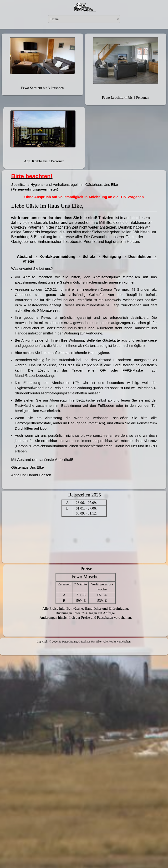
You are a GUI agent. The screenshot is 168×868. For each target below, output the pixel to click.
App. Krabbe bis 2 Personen (44, 161)
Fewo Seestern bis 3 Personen (42, 88)
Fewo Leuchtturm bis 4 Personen (126, 98)
